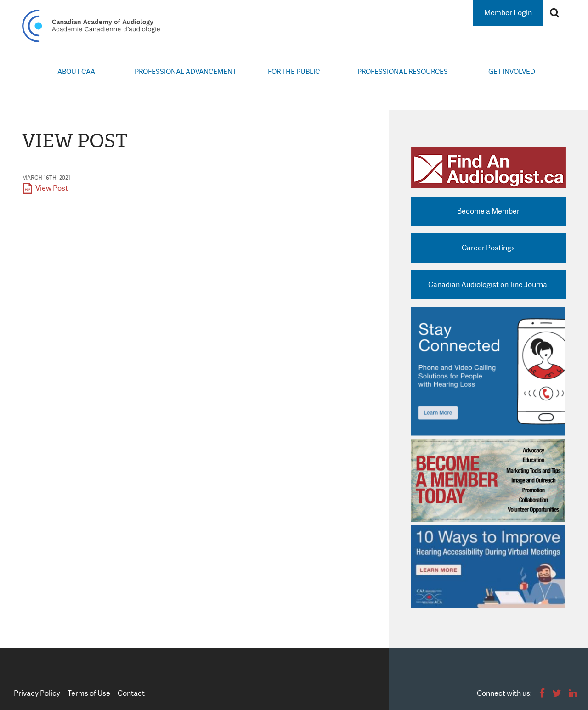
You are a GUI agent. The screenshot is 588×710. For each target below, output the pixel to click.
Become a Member (488, 211)
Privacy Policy (37, 693)
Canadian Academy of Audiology (91, 26)
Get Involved (512, 72)
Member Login (508, 13)
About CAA (76, 72)
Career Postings (488, 248)
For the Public (294, 72)
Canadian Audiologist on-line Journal (489, 285)
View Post (52, 188)
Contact (131, 693)
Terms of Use (89, 693)
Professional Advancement (185, 72)
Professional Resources (403, 72)
